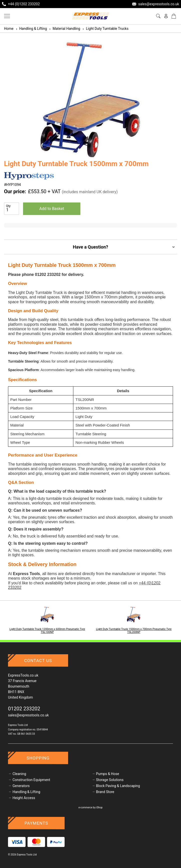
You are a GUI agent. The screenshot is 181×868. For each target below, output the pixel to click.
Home (9, 29)
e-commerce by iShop (90, 807)
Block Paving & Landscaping (118, 786)
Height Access (24, 798)
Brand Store (105, 792)
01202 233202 (24, 709)
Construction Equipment (31, 780)
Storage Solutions (110, 780)
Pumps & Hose (108, 774)
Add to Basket (52, 209)
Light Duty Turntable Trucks (105, 29)
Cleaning (19, 774)
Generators (21, 786)
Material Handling (64, 29)
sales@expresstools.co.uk (28, 715)
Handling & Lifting (31, 29)
